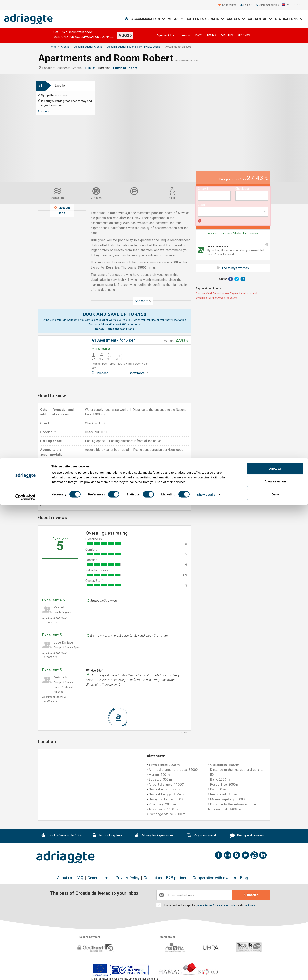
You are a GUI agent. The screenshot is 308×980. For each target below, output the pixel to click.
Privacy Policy (128, 878)
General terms (99, 878)
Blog (244, 878)
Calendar (100, 373)
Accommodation (148, 19)
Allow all (275, 944)
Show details (206, 970)
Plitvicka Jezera (126, 68)
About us (65, 878)
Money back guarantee (154, 836)
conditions (249, 905)
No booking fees (107, 836)
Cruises (236, 19)
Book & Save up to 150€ (62, 836)
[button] (285, 5)
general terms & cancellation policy (216, 905)
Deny (275, 969)
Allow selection (275, 957)
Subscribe (251, 895)
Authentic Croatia (205, 19)
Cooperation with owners (214, 878)
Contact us (153, 878)
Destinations (289, 19)
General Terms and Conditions (115, 329)
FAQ (80, 878)
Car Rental (260, 19)
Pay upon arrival (201, 836)
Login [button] (248, 5)
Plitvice (91, 68)
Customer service (267, 5)
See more (44, 111)
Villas (176, 19)
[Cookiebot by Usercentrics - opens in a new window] (25, 972)
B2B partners (177, 878)
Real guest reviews (247, 836)
